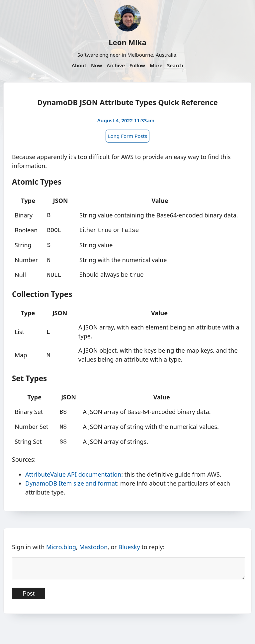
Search (175, 65)
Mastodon (94, 542)
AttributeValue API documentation (73, 469)
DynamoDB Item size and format (71, 478)
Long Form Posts (127, 136)
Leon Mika (127, 42)
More (156, 65)
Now (96, 65)
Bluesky (129, 542)
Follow (137, 65)
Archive (116, 65)
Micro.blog (61, 542)
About (79, 65)
